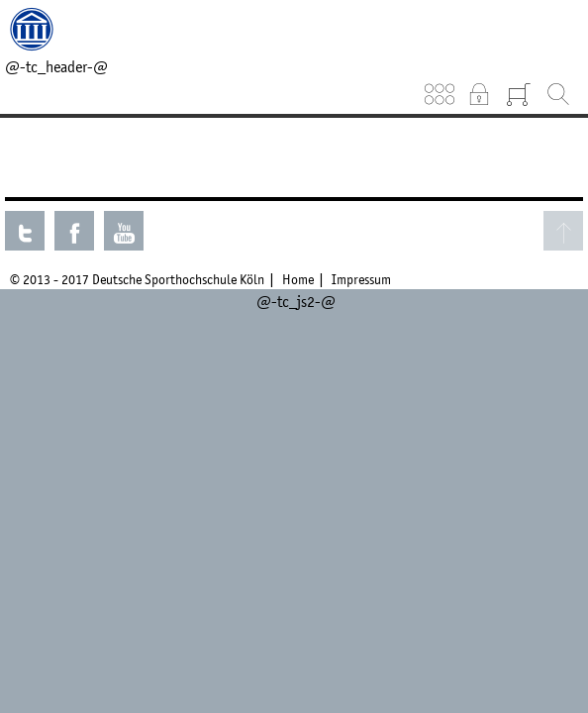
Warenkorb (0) (519, 94)
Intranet (479, 94)
